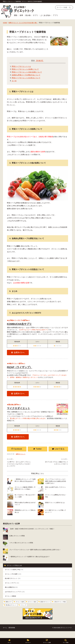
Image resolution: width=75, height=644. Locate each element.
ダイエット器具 (22, 609)
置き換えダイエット (30, 612)
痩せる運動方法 (12, 593)
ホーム (5, 635)
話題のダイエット (50, 609)
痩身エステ (9, 609)
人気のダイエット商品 (13, 612)
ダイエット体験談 (11, 603)
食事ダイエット (21, 460)
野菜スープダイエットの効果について (25, 69)
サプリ (35, 15)
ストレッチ (44, 612)
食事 (21, 15)
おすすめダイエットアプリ (15, 598)
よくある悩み (45, 15)
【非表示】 (40, 61)
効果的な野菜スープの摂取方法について (26, 75)
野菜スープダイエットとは (21, 66)
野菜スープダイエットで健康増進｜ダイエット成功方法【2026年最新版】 (23, 1)
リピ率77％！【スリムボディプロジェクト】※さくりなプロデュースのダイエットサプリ (19, 470)
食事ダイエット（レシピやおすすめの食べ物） (23, 23)
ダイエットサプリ (12, 589)
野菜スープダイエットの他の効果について (27, 72)
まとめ (14, 81)
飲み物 (28, 15)
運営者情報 (12, 635)
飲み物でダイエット (13, 584)
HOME (5, 23)
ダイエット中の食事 (14, 579)
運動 (16, 15)
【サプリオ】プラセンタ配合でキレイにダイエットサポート (56, 469)
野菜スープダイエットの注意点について (26, 78)
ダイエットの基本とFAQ (15, 575)
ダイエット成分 (36, 609)
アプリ (55, 15)
